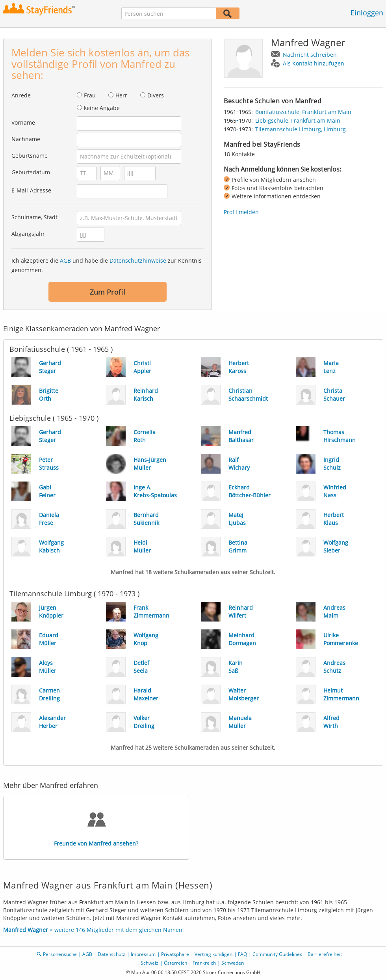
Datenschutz (111, 954)
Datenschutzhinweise (138, 260)
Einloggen (367, 13)
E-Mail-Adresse (31, 190)
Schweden (233, 963)
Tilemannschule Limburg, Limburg (301, 129)
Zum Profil (108, 292)
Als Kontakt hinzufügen (314, 63)
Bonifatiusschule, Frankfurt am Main (303, 112)
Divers (156, 95)
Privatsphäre (175, 954)
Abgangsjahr (28, 234)
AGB (65, 260)
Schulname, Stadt (34, 217)
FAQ (242, 954)
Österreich (175, 963)
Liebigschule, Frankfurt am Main (298, 120)
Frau (90, 95)
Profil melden (241, 212)
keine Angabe (102, 108)
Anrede (21, 95)
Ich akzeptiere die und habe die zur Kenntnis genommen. (107, 265)
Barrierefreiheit (325, 954)
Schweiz (149, 963)
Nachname (26, 139)
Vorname (23, 122)
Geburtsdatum (31, 172)
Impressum (143, 954)
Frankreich (204, 963)
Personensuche (60, 954)
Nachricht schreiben (310, 55)
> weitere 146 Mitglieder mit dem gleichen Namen (93, 930)
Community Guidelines (277, 954)
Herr (121, 95)
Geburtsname (30, 156)
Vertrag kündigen (213, 954)
